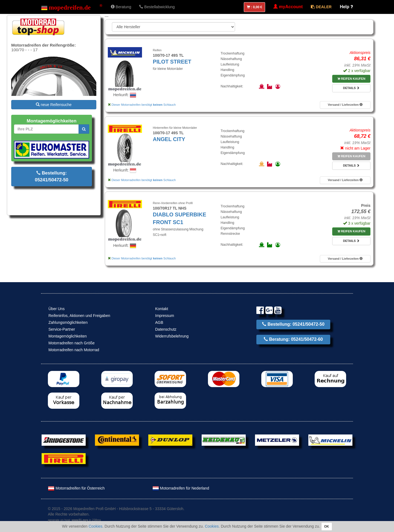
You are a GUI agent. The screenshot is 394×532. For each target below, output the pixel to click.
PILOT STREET (172, 62)
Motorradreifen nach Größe (72, 343)
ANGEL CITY (169, 139)
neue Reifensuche (54, 105)
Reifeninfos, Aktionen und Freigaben (79, 316)
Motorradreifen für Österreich (76, 488)
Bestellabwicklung (157, 7)
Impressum (165, 316)
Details (351, 88)
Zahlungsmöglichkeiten (68, 322)
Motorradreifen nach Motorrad (74, 350)
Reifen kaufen (351, 79)
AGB (159, 322)
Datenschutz (166, 329)
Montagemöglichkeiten (68, 336)
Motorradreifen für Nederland (181, 488)
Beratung (121, 7)
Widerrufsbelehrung (172, 336)
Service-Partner (62, 329)
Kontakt (162, 309)
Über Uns (57, 309)
